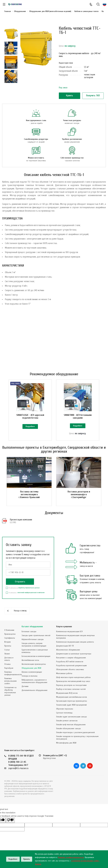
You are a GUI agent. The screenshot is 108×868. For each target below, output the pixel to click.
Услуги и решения (64, 627)
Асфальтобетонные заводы (33, 639)
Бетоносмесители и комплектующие (36, 656)
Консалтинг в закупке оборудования (71, 658)
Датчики (25, 686)
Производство (10, 634)
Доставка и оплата (9, 659)
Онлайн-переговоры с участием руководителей (75, 732)
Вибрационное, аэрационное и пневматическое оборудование (34, 681)
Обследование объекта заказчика (70, 669)
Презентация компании (21, 520)
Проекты (8, 646)
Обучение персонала (65, 709)
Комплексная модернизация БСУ (69, 631)
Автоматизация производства (34, 664)
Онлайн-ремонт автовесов (67, 721)
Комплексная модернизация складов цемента (75, 642)
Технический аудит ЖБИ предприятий (71, 705)
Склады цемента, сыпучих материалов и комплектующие (34, 645)
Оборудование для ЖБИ (31, 668)
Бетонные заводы (29, 631)
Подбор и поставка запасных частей (71, 689)
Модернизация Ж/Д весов (67, 693)
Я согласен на (23, 588)
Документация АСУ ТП (65, 646)
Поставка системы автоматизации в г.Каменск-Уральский (29, 494)
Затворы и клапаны (29, 676)
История (8, 642)
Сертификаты (10, 638)
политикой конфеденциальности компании (31, 593)
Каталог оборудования (32, 627)
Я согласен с (25, 593)
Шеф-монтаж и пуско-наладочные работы (73, 677)
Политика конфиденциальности (13, 673)
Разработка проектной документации (71, 666)
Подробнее (30, 426)
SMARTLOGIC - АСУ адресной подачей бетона (30, 416)
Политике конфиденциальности (71, 857)
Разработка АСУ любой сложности (70, 662)
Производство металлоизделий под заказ (73, 681)
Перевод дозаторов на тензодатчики (71, 685)
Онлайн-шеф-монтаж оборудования (71, 725)
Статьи (7, 650)
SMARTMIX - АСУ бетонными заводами (78, 416)
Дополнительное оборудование (35, 690)
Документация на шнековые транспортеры (74, 654)
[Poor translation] (10, 820)
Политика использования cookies (10, 681)
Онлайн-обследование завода (68, 728)
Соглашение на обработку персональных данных (10, 691)
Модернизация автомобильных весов (72, 697)
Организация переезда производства (72, 701)
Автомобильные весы (30, 660)
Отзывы (7, 664)
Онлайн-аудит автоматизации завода (71, 717)
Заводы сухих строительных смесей (36, 635)
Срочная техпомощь (64, 713)
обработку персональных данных (29, 588)
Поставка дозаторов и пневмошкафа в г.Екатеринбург (79, 494)
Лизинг (7, 654)
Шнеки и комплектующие (32, 672)
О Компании (9, 630)
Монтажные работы (64, 673)
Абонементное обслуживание (68, 650)
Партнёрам (9, 668)
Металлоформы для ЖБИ (66, 743)
